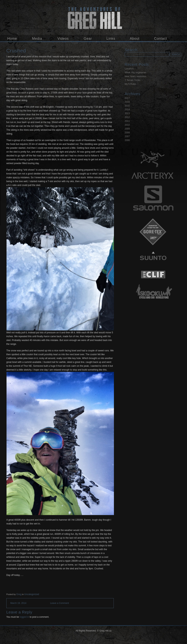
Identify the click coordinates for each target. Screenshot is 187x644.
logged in (24, 617)
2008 (127, 133)
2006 (127, 140)
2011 (127, 121)
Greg (19, 594)
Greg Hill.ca (93, 17)
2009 (127, 129)
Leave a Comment (59, 603)
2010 (127, 125)
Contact (160, 39)
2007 (127, 136)
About (135, 39)
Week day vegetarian (136, 73)
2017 (127, 98)
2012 (127, 117)
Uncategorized (32, 594)
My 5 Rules (130, 84)
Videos (63, 39)
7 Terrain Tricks (132, 80)
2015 (127, 106)
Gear (88, 39)
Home (12, 39)
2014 (127, 110)
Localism (129, 69)
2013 (127, 113)
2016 (127, 102)
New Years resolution (136, 76)
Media (37, 39)
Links (111, 39)
